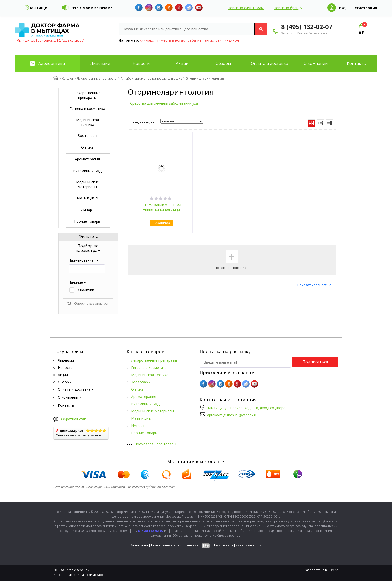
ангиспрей (213, 40)
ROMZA (333, 570)
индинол (232, 40)
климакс (147, 40)
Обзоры (223, 63)
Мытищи (39, 8)
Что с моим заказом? (92, 8)
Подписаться (315, 362)
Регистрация (365, 8)
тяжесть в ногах (171, 40)
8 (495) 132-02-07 (307, 27)
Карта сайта (139, 545)
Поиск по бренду (288, 8)
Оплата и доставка (270, 63)
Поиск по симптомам (246, 8)
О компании (316, 63)
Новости (141, 63)
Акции (182, 63)
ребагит (195, 40)
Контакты (357, 63)
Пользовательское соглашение (175, 545)
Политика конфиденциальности (237, 545)
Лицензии (100, 63)
